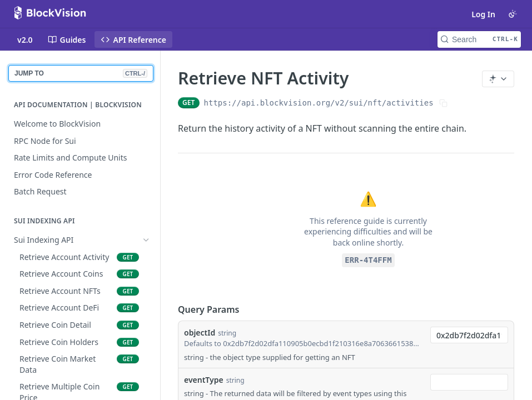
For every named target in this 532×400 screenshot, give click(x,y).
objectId (200, 332)
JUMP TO (81, 73)
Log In (483, 14)
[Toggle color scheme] (513, 14)
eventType (204, 380)
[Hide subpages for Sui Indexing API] (146, 240)
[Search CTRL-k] (479, 39)
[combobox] (469, 335)
